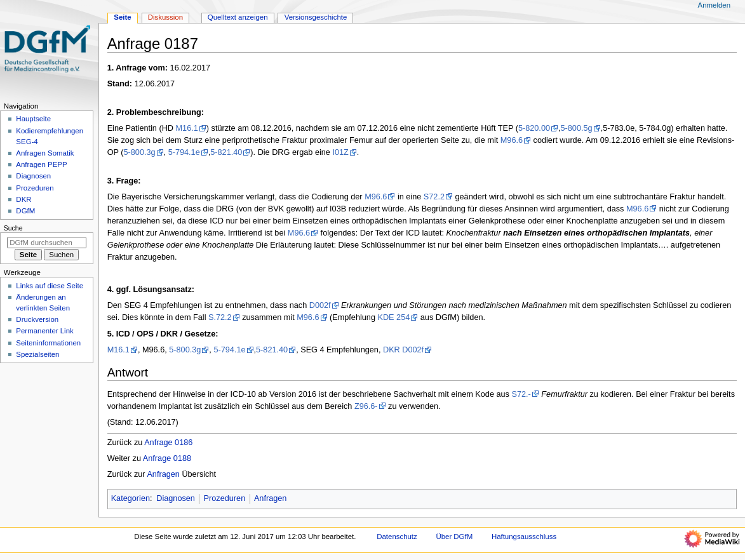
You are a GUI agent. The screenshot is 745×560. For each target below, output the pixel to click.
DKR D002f (403, 350)
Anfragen (163, 474)
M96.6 (512, 140)
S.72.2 (220, 317)
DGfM (25, 211)
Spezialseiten (37, 354)
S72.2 (434, 197)
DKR (23, 199)
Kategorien (131, 498)
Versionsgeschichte (316, 17)
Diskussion (165, 17)
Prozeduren (225, 498)
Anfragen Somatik (45, 153)
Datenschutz (397, 537)
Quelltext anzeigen (238, 17)
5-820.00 (534, 128)
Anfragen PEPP (41, 164)
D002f (320, 305)
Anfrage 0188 (167, 458)
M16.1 (187, 128)
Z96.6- (366, 406)
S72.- (521, 394)
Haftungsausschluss (524, 537)
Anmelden (715, 5)
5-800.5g (577, 128)
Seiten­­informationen (48, 343)
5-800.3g (139, 152)
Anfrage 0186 (168, 443)
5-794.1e (184, 152)
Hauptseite (33, 119)
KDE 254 (394, 317)
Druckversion (37, 319)
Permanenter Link (44, 331)
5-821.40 (226, 152)
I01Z (340, 152)
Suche (13, 228)
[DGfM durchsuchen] (47, 243)
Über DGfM (454, 537)
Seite (122, 17)
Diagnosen (176, 498)
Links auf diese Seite (50, 286)
